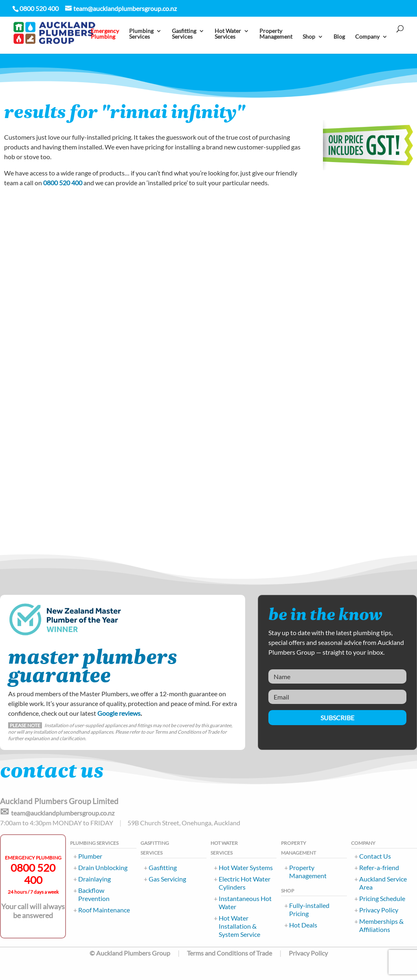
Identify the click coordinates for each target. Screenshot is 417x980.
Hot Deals (303, 925)
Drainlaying (94, 879)
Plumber (90, 856)
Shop (309, 38)
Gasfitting (163, 867)
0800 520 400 (63, 183)
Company (367, 38)
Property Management (308, 871)
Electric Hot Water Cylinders (245, 883)
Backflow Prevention (94, 894)
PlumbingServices (141, 35)
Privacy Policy (379, 910)
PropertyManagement (276, 35)
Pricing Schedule (382, 898)
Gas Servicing (167, 879)
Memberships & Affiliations (381, 925)
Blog (339, 38)
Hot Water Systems (246, 867)
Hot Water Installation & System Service (239, 926)
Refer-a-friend (379, 867)
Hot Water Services (228, 35)
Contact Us (375, 856)
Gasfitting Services (184, 35)
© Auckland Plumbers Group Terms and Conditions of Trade (181, 953)
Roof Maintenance (104, 910)
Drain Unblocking (103, 867)
